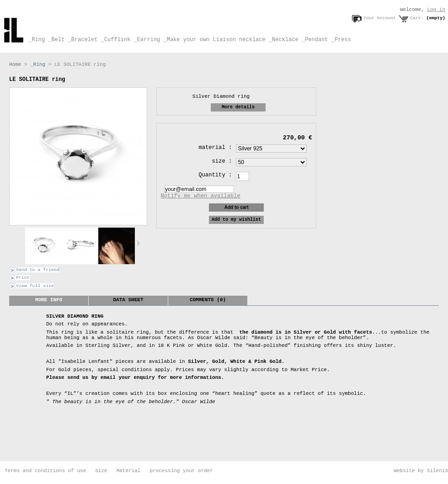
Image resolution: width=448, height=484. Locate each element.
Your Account (380, 18)
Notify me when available (201, 196)
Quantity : (216, 175)
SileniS (437, 471)
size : (222, 161)
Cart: (417, 18)
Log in (436, 10)
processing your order (181, 471)
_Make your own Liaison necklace (213, 40)
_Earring (145, 40)
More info (49, 300)
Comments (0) (208, 300)
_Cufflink (114, 40)
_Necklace (282, 40)
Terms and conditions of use (45, 471)
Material (129, 471)
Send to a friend (38, 270)
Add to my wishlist (236, 220)
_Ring (35, 40)
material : (216, 148)
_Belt (55, 40)
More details (238, 107)
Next (139, 243)
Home (15, 64)
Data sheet (128, 300)
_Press (340, 40)
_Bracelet (81, 40)
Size (101, 471)
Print (23, 278)
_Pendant (313, 40)
